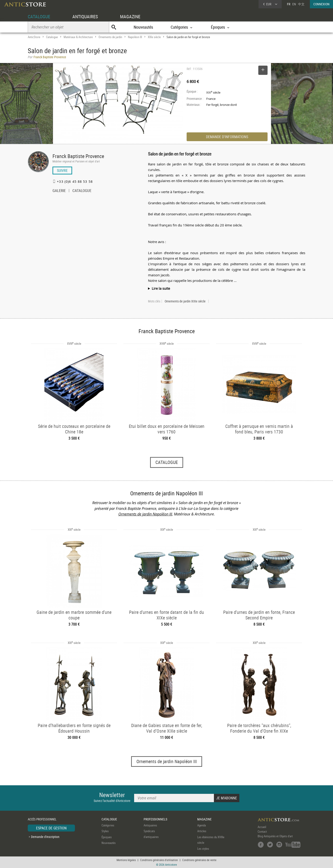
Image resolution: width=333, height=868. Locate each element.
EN (294, 4)
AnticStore (34, 37)
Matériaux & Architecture (78, 37)
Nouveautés (143, 27)
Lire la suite (161, 288)
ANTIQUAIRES (85, 17)
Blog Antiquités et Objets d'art (275, 836)
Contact (262, 831)
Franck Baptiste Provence (78, 156)
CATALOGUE (39, 17)
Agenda (202, 825)
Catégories (108, 825)
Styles (105, 831)
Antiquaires (150, 825)
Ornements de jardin (110, 37)
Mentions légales (126, 860)
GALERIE (59, 191)
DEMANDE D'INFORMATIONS (227, 137)
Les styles (203, 849)
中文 (301, 4)
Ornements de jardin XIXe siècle (185, 301)
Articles (202, 831)
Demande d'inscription (45, 837)
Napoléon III (135, 37)
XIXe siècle (154, 37)
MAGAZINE (130, 17)
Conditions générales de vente (199, 860)
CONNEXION (321, 4)
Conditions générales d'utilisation (159, 860)
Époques (107, 837)
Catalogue (52, 37)
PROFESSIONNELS (155, 819)
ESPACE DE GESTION (51, 828)
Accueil (262, 827)
